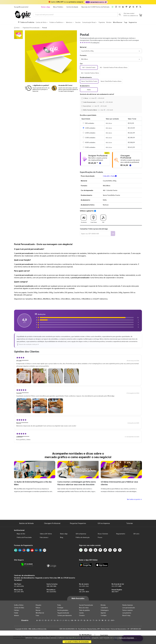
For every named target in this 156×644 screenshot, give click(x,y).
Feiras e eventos (127, 610)
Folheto (17, 610)
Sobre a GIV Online (46, 534)
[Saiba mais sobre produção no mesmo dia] (37, 88)
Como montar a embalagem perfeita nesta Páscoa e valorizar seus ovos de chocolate (77, 483)
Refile (89, 90)
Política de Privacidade (24, 538)
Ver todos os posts (134, 500)
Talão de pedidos (84, 610)
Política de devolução (83, 538)
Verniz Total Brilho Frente (89, 82)
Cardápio (104, 616)
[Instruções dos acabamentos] (96, 98)
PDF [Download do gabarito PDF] (103, 218)
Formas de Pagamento (23, 546)
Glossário (25, 621)
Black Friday (126, 616)
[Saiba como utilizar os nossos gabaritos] (95, 211)
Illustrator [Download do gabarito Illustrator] (84, 218)
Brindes (103, 605)
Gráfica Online (19, 605)
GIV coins (136, 534)
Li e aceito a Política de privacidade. (77, 642)
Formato (83, 55)
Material (83, 47)
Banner (38, 610)
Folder (16, 613)
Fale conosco (44, 538)
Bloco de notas (84, 608)
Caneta (81, 613)
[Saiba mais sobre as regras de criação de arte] (100, 163)
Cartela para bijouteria (65, 616)
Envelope (60, 608)
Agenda (103, 613)
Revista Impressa (128, 605)
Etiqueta (39, 605)
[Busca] (120, 15)
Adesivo (16, 616)
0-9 (112, 621)
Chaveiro (82, 616)
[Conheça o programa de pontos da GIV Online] (65, 88)
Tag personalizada (63, 613)
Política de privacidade (126, 638)
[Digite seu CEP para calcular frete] (95, 234)
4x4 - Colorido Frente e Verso (90, 73)
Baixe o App (64, 534)
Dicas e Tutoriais (103, 534)
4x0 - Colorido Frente (89, 68)
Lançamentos (127, 613)
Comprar (132, 514)
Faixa (37, 616)
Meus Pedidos (58, 7)
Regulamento (121, 534)
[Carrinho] (141, 16)
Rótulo (38, 608)
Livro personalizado (129, 608)
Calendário (104, 608)
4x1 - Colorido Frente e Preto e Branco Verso (114, 68)
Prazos (100, 538)
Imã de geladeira (63, 610)
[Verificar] (27, 565)
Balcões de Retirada (26, 524)
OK (113, 234)
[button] (111, 43)
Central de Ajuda (72, 7)
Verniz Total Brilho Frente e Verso (111, 82)
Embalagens (105, 610)
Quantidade (104, 511)
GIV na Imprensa (104, 524)
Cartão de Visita (19, 608)
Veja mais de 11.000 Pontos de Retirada (95, 7)
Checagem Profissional (52, 524)
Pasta (59, 605)
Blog (62, 538)
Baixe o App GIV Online (88, 560)
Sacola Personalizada (86, 605)
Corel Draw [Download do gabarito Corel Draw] (93, 218)
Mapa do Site (21, 534)
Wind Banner (40, 613)
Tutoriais (130, 524)
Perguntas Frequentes (78, 524)
